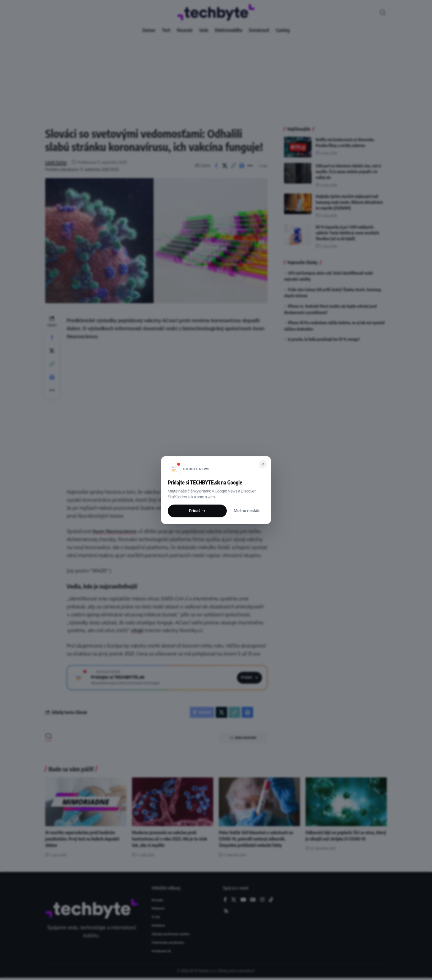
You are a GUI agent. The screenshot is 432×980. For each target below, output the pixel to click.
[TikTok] (271, 900)
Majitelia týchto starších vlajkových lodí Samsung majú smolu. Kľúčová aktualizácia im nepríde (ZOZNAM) (349, 202)
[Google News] (253, 900)
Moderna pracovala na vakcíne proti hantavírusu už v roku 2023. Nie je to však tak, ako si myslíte (170, 839)
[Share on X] (225, 166)
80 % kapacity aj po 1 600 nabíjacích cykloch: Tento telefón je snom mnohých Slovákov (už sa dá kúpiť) (347, 233)
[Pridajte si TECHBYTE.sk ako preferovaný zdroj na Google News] (167, 678)
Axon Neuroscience (115, 531)
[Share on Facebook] (216, 166)
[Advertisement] (216, 77)
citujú (137, 630)
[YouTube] (243, 900)
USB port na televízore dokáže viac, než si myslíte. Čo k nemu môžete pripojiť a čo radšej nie (348, 172)
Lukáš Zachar (56, 162)
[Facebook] (225, 900)
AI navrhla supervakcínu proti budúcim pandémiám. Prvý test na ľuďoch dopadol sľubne (82, 839)
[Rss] (226, 911)
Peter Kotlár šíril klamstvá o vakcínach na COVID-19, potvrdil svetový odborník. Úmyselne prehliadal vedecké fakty (256, 839)
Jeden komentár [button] (243, 738)
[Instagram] (262, 900)
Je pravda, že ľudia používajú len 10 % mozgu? (324, 339)
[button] (383, 12)
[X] (234, 900)
